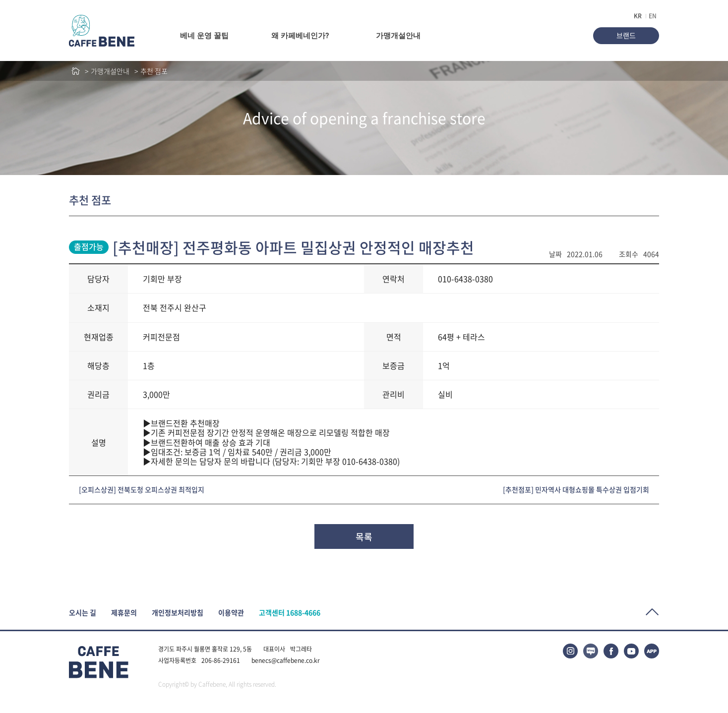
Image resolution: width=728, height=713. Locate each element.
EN (653, 16)
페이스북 (611, 651)
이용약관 (231, 613)
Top (652, 612)
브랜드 (626, 35)
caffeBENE (102, 31)
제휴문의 (124, 613)
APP (652, 651)
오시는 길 (83, 613)
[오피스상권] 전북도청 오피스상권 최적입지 (142, 489)
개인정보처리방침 (178, 613)
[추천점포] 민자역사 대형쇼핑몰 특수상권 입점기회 (576, 489)
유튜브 (631, 651)
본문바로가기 (0, 0)
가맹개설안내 (398, 36)
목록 (364, 537)
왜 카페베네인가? (300, 36)
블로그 (591, 651)
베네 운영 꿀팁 (204, 36)
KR (638, 16)
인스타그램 (570, 651)
